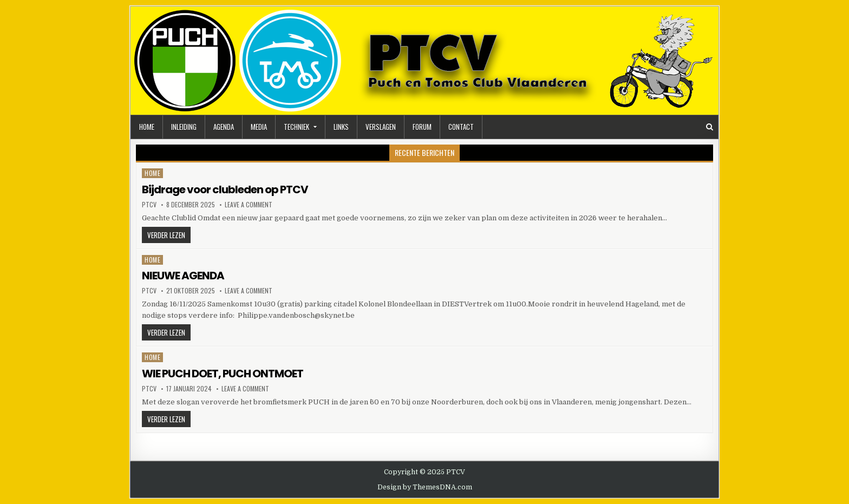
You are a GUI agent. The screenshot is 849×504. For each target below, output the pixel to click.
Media (259, 127)
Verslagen (381, 127)
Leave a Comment (249, 205)
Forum (422, 127)
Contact (461, 127)
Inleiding (184, 127)
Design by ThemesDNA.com (425, 487)
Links (341, 127)
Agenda (224, 127)
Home (147, 127)
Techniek (296, 127)
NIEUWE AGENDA (183, 276)
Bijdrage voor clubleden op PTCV (225, 189)
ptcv (149, 205)
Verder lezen (169, 236)
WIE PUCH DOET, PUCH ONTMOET (223, 374)
